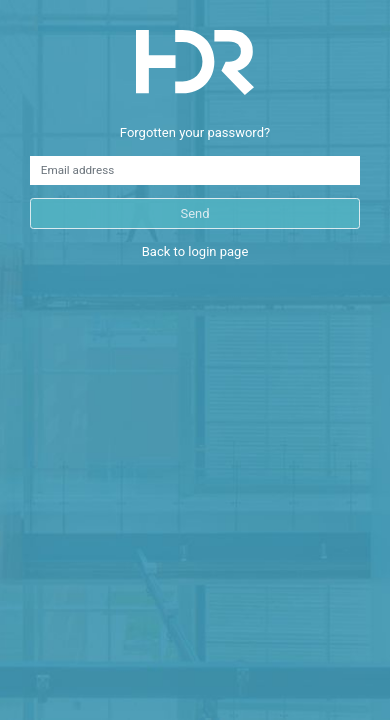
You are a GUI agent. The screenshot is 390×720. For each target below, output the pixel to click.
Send (194, 213)
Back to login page (195, 251)
